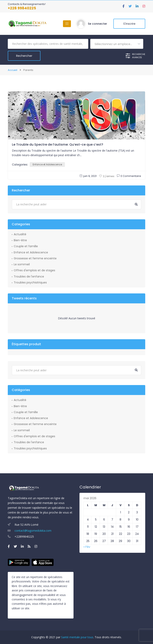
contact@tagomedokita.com (30, 531)
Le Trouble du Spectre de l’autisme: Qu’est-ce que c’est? (58, 145)
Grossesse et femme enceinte (35, 258)
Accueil (13, 70)
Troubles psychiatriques (30, 282)
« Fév (87, 547)
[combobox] (117, 44)
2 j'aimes (107, 176)
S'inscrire (129, 24)
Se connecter (98, 24)
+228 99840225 (22, 8)
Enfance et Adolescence (47, 164)
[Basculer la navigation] (67, 24)
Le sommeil (22, 264)
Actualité (20, 234)
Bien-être (20, 240)
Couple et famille (26, 246)
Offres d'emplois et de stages (34, 270)
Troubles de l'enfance (29, 276)
